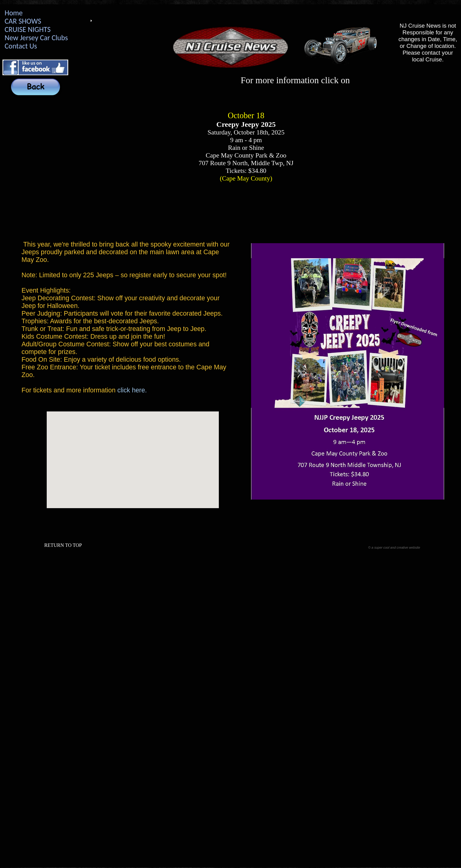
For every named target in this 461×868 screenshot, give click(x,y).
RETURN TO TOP (63, 545)
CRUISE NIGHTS (28, 29)
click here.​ (132, 390)
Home (14, 13)
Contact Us (21, 46)
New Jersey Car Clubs (36, 38)
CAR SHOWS (23, 21)
